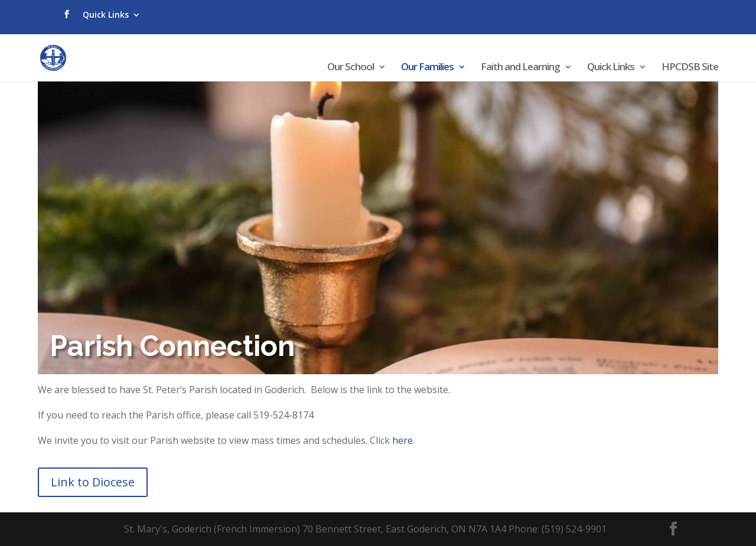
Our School (351, 68)
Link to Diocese (93, 482)
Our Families (427, 68)
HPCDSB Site (690, 68)
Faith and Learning (520, 68)
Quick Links (106, 14)
